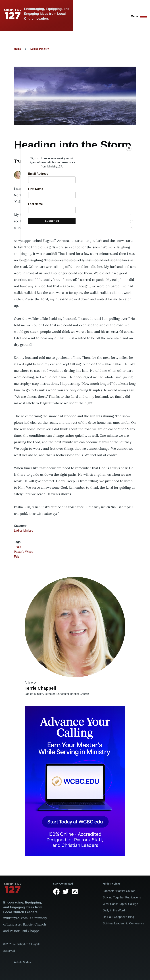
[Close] (129, 148)
